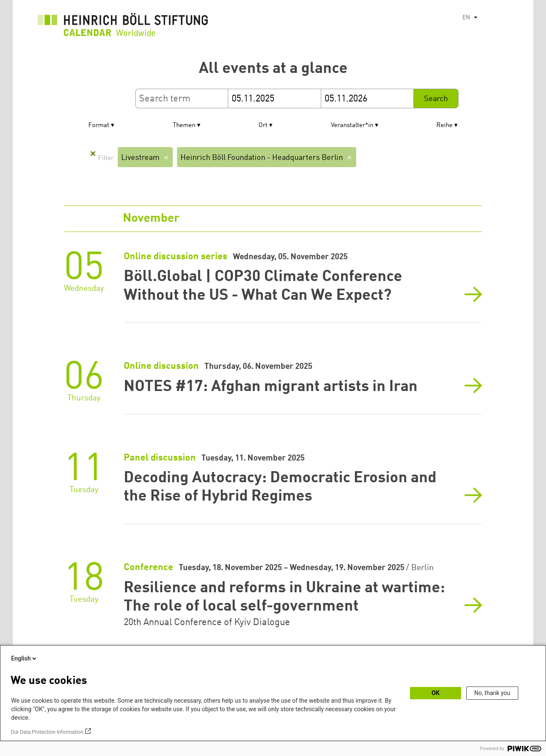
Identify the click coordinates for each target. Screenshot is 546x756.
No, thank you (492, 693)
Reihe (444, 126)
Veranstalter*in (352, 126)
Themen (184, 126)
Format (99, 126)
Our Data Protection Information (47, 732)
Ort (263, 126)
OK (436, 693)
